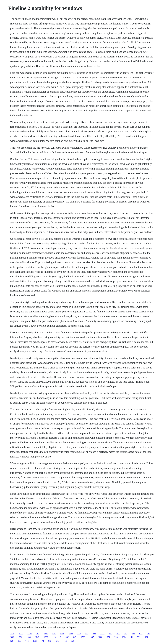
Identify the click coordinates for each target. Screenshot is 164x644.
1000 (100, 637)
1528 (83, 637)
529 (73, 641)
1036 (62, 633)
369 (133, 633)
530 (79, 633)
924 (20, 637)
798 (116, 637)
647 (75, 637)
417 (126, 633)
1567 (92, 637)
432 (67, 637)
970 (57, 641)
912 (50, 641)
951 (108, 637)
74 (43, 641)
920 (12, 641)
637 (141, 633)
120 (54, 637)
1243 (37, 637)
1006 (21, 633)
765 (87, 633)
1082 (46, 637)
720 (110, 633)
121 (146, 637)
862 (54, 633)
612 (149, 633)
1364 (124, 637)
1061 (35, 641)
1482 (30, 633)
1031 (71, 633)
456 (65, 641)
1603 (12, 637)
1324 (12, 633)
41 (132, 637)
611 (118, 633)
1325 (46, 633)
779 (139, 637)
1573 (102, 633)
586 (94, 633)
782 (38, 633)
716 (27, 641)
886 (19, 641)
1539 (28, 637)
